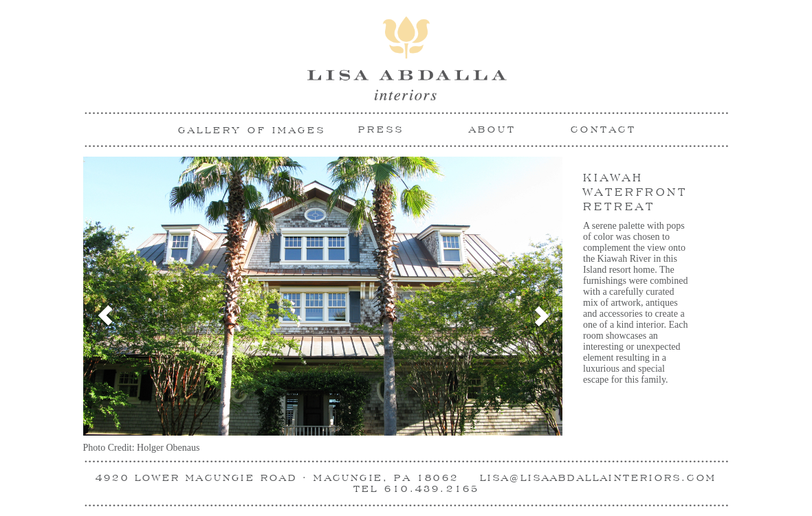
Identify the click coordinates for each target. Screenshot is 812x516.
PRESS (381, 129)
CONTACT (604, 129)
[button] (95, 305)
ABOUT (493, 129)
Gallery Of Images (252, 130)
